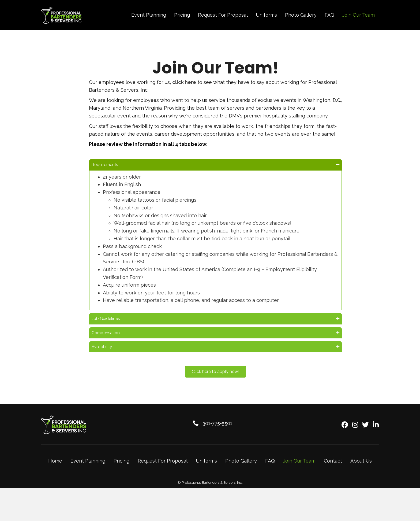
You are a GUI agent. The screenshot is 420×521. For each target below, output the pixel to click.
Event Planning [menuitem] (88, 468)
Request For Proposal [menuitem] (163, 468)
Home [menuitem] (55, 468)
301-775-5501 (217, 430)
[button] (215, 166)
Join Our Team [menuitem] (299, 468)
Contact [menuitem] (333, 468)
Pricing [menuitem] (121, 468)
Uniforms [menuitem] (206, 468)
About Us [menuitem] (361, 468)
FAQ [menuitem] (270, 468)
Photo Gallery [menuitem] (241, 468)
